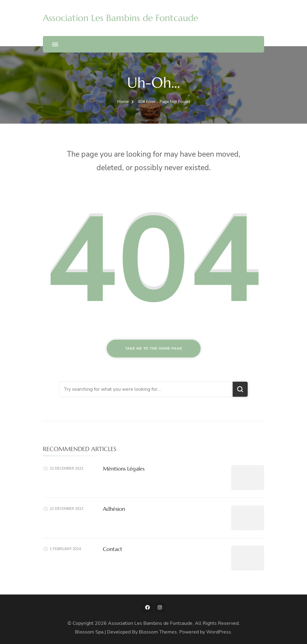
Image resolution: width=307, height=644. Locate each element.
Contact (113, 549)
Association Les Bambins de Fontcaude (121, 18)
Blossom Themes (158, 632)
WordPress (219, 632)
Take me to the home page (154, 348)
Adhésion (114, 509)
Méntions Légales (124, 469)
